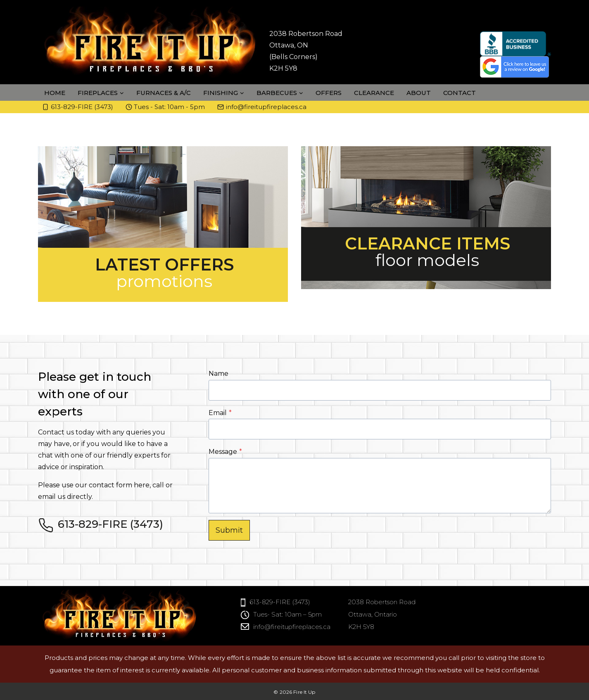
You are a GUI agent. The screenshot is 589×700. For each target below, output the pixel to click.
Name (218, 374)
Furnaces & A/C (164, 93)
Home (55, 93)
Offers (329, 93)
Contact (460, 93)
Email (220, 413)
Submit (229, 530)
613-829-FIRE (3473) (280, 602)
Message (225, 452)
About (419, 93)
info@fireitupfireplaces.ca (292, 627)
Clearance (374, 93)
